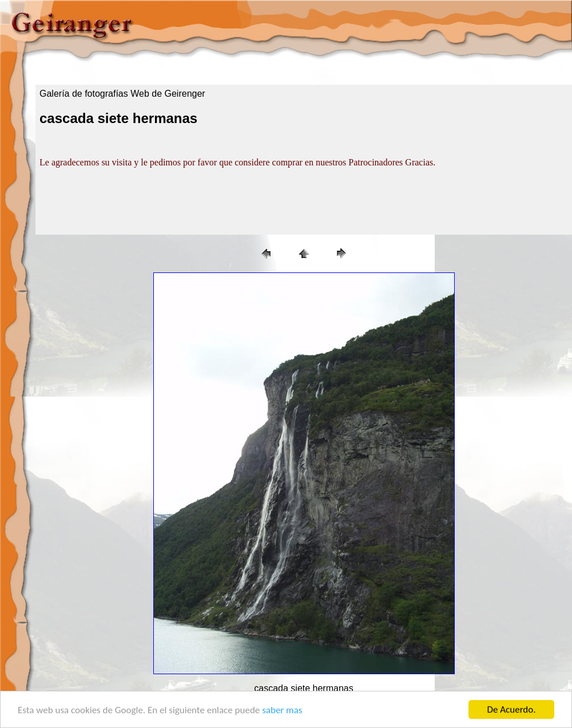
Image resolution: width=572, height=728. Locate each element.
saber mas (282, 710)
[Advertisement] (97, 203)
